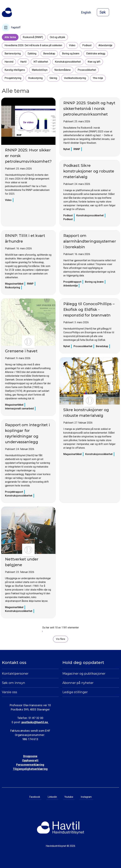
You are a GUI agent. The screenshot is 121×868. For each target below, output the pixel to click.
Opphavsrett (30, 760)
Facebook (35, 797)
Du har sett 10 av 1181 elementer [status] (61, 628)
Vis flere (61, 639)
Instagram (86, 797)
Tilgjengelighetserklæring (30, 769)
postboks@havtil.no (35, 722)
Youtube (69, 797)
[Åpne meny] (117, 13)
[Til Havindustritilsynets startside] (7, 12)
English (86, 12)
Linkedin (52, 797)
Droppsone (30, 756)
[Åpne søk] (103, 12)
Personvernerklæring (30, 765)
